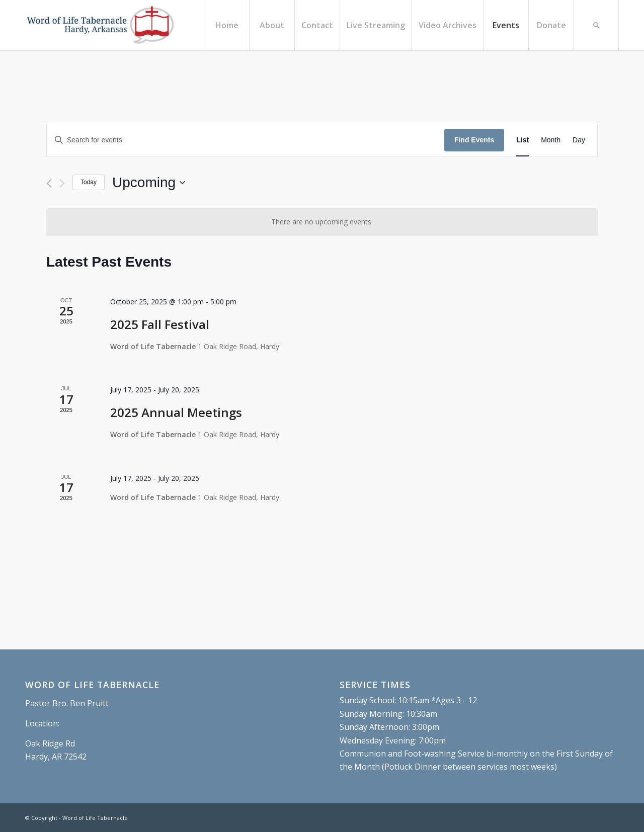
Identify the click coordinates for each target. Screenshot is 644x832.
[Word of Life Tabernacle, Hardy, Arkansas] (100, 25)
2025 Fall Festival (160, 324)
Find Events (474, 140)
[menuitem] (226, 25)
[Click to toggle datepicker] (149, 183)
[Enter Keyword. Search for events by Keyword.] (246, 140)
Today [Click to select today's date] (89, 182)
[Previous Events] (49, 183)
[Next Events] (62, 183)
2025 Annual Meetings (176, 412)
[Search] (596, 25)
